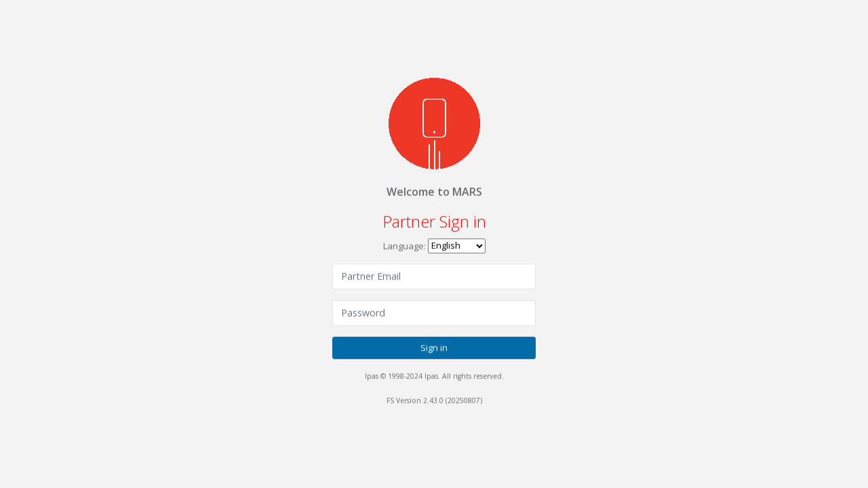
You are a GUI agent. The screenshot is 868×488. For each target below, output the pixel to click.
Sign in (434, 347)
